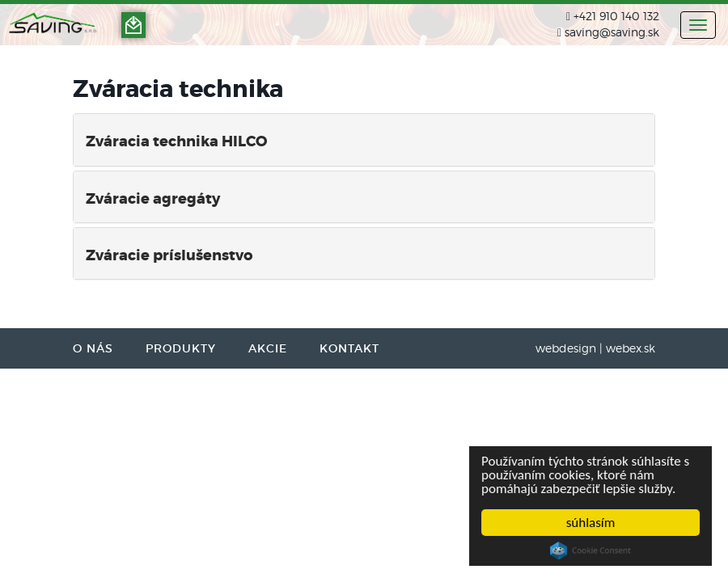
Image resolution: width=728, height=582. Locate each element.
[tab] (364, 139)
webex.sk (631, 348)
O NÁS (93, 348)
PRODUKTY (181, 348)
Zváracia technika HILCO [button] (176, 141)
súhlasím (591, 523)
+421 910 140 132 (616, 16)
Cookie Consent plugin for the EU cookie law (590, 550)
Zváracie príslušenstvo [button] (169, 255)
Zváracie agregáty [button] (153, 199)
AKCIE (268, 348)
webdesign (566, 348)
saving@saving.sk (612, 32)
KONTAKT (349, 348)
